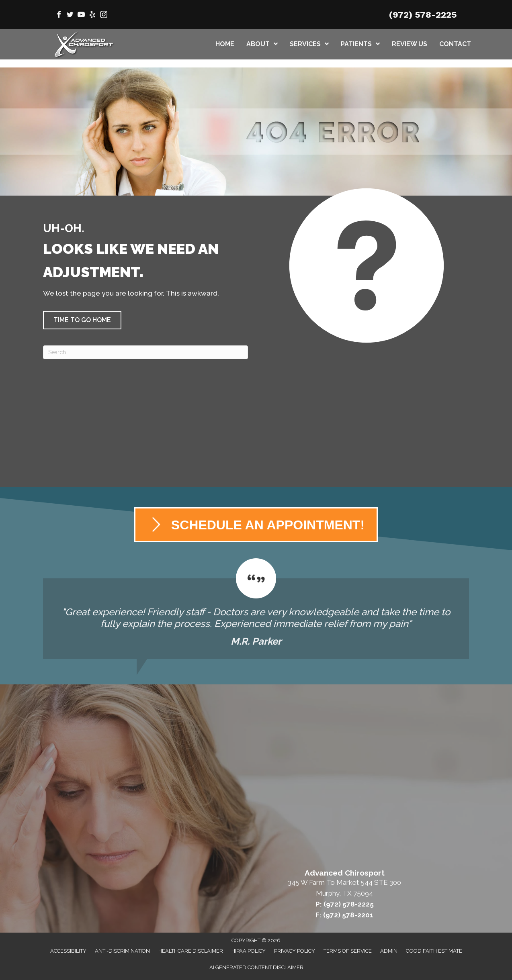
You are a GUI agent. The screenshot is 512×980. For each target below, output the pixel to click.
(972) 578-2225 (423, 15)
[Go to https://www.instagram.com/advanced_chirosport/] (104, 15)
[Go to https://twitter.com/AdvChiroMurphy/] (70, 15)
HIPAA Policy (249, 951)
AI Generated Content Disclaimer (256, 967)
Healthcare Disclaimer (191, 951)
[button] (82, 320)
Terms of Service (348, 951)
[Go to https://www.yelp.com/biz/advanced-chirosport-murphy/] (92, 15)
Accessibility (68, 951)
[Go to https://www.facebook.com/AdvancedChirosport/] (59, 15)
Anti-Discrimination (122, 951)
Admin (389, 951)
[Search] (145, 352)
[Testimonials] (256, 609)
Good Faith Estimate (434, 951)
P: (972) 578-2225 (345, 904)
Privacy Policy (295, 951)
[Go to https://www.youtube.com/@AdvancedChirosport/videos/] (81, 15)
